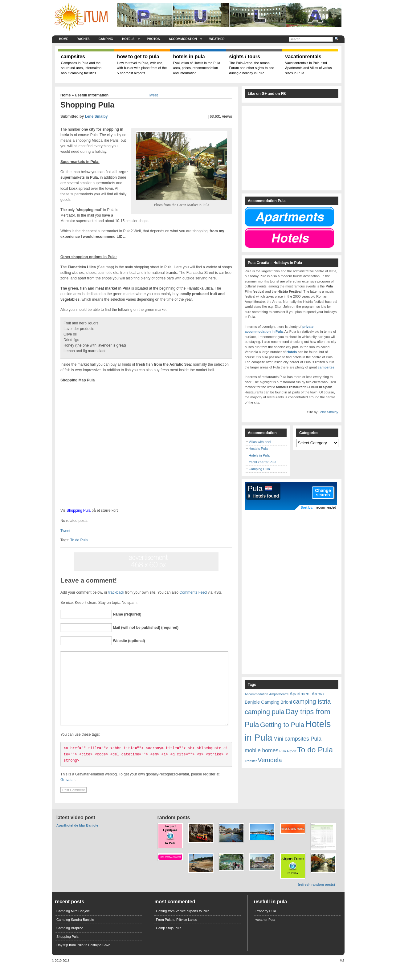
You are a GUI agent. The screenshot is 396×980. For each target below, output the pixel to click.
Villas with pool (260, 442)
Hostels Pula (258, 449)
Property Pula (266, 925)
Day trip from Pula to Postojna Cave (83, 959)
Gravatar (67, 794)
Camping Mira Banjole (73, 925)
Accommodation (186, 39)
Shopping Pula (79, 510)
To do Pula (79, 540)
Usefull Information (92, 95)
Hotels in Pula (259, 455)
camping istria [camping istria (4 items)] (312, 701)
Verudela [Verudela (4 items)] (270, 760)
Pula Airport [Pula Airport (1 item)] (288, 751)
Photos (153, 39)
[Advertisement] (26, 160)
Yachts (84, 39)
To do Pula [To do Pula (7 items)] (315, 750)
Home (64, 39)
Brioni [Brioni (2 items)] (286, 702)
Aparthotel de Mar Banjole (77, 839)
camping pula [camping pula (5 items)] (265, 712)
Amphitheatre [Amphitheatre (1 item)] (279, 694)
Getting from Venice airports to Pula (183, 925)
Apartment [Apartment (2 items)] (300, 694)
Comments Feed (193, 592)
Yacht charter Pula (263, 462)
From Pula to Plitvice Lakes (176, 933)
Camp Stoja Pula (169, 942)
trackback (116, 592)
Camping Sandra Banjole (75, 933)
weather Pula (265, 933)
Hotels (131, 39)
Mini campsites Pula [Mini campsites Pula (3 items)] (297, 739)
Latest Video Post (76, 831)
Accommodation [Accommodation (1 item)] (256, 694)
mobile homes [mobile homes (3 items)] (261, 750)
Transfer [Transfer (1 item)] (251, 761)
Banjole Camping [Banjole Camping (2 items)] (262, 702)
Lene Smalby (96, 116)
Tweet (153, 95)
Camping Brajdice (70, 942)
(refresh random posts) (316, 898)
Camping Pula (259, 469)
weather (217, 39)
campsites (326, 367)
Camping (106, 39)
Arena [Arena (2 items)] (318, 694)
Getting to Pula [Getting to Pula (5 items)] (282, 725)
